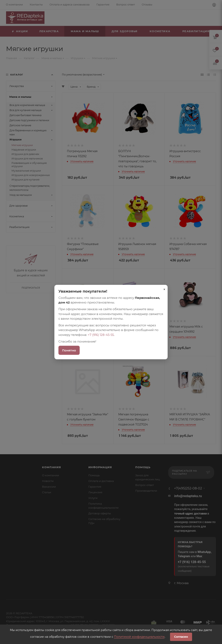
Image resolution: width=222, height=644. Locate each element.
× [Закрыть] (164, 289)
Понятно (69, 350)
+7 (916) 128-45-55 (101, 335)
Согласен (181, 637)
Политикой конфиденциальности (139, 637)
